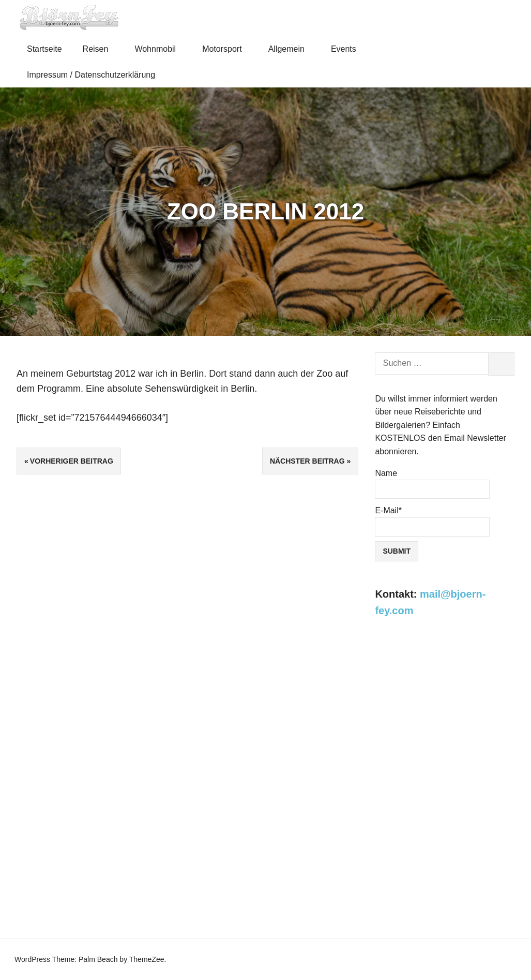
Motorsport (226, 49)
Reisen (100, 49)
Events (348, 49)
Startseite (44, 49)
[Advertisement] (445, 708)
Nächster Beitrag (307, 461)
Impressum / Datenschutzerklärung (91, 75)
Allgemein (291, 49)
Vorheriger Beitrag (72, 461)
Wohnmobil (160, 49)
